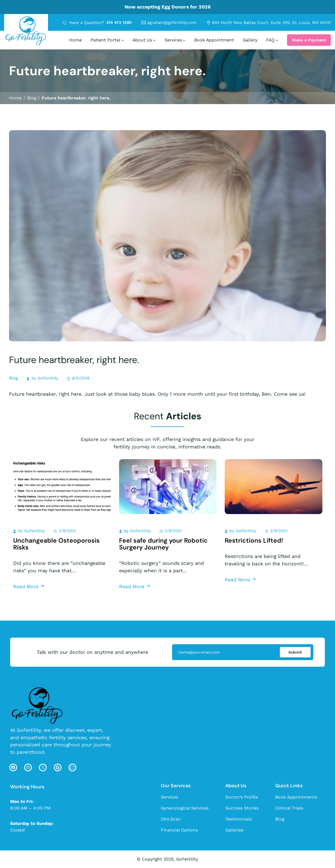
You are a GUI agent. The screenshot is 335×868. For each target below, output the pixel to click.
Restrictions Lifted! (254, 541)
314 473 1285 (119, 23)
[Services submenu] (184, 40)
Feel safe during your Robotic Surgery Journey (163, 544)
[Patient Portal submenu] (123, 40)
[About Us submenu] (154, 40)
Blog (13, 378)
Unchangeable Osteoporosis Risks (56, 544)
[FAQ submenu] (277, 40)
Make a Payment (309, 40)
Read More (29, 586)
